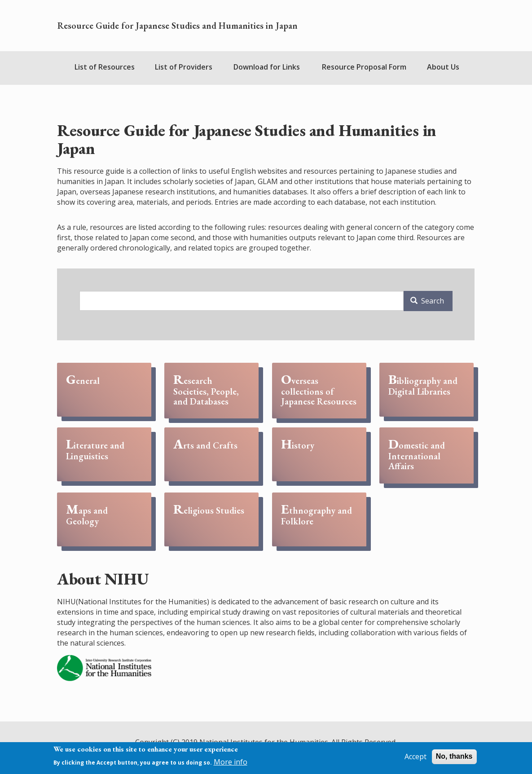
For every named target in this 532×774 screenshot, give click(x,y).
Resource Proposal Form (364, 67)
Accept (415, 756)
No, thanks (454, 756)
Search (427, 301)
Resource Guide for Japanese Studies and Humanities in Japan (178, 26)
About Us (443, 67)
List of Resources (105, 67)
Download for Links (267, 67)
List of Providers (184, 67)
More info (231, 762)
